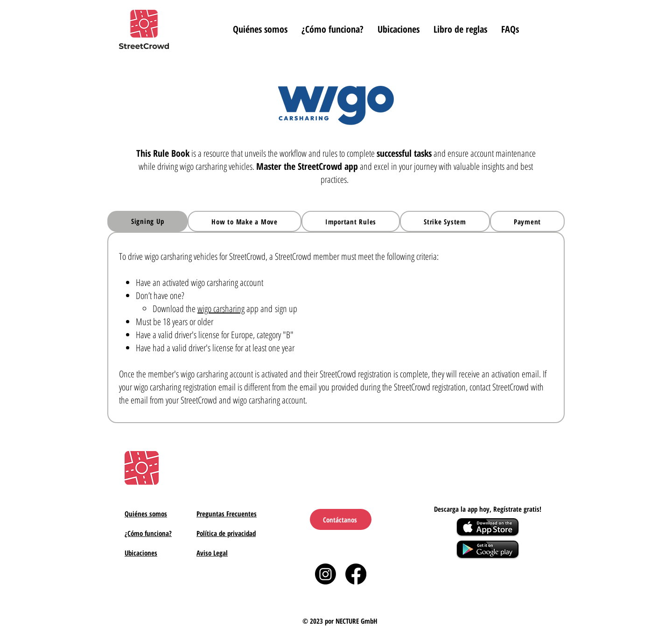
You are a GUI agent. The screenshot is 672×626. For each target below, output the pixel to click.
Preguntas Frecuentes (227, 514)
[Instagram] (325, 574)
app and (259, 309)
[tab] (147, 221)
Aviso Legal (212, 553)
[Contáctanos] (341, 519)
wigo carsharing (221, 309)
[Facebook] (356, 574)
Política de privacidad (226, 533)
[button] (460, 29)
